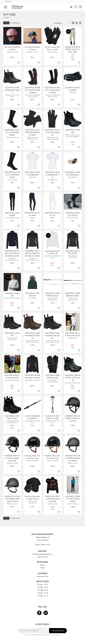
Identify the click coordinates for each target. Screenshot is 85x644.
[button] (6, 7)
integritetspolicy (55, 635)
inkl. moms (8, 1)
